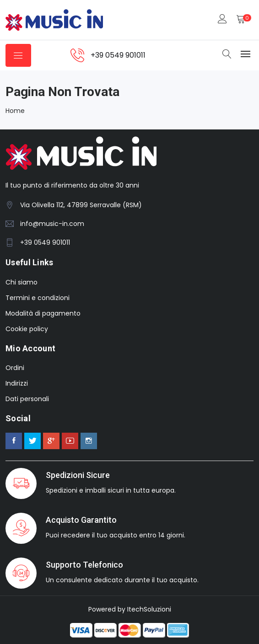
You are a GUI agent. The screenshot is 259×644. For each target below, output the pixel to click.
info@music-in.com (52, 224)
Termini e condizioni (38, 298)
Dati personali (27, 399)
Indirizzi (17, 383)
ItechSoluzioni (149, 609)
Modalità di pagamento (43, 313)
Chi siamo (22, 282)
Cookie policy (27, 329)
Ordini (15, 368)
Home (15, 111)
